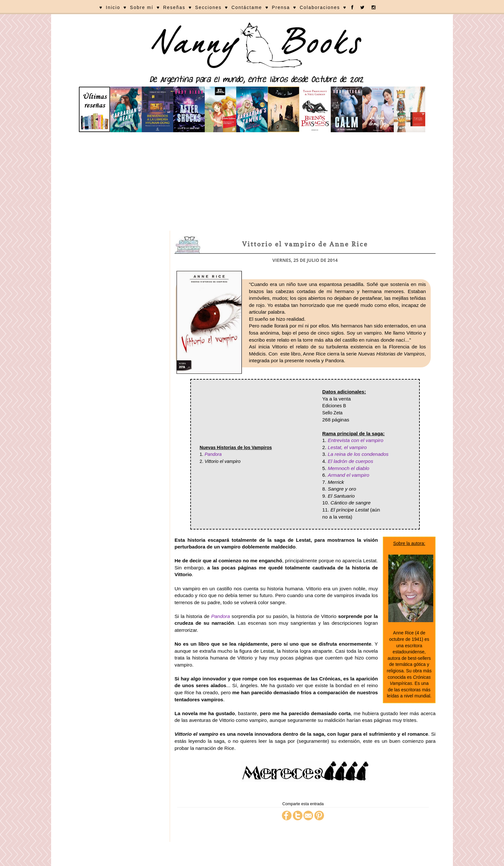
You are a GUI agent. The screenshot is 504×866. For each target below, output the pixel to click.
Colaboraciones (320, 7)
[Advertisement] (252, 182)
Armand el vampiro (349, 475)
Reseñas (174, 7)
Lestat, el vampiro (347, 447)
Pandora (213, 454)
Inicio (113, 7)
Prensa (281, 7)
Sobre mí (142, 7)
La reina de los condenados (358, 454)
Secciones (208, 7)
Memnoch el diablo (349, 468)
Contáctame (247, 7)
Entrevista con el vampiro (356, 440)
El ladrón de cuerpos (351, 461)
